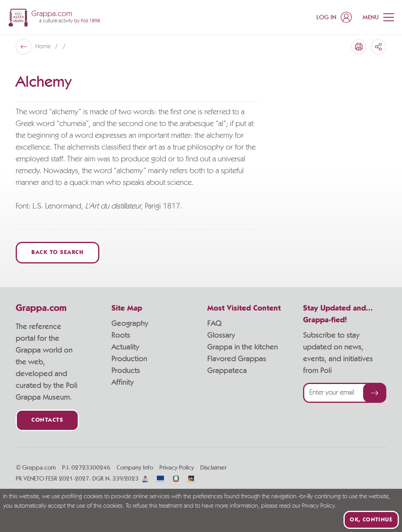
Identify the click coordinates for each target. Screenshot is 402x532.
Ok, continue (371, 520)
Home (44, 47)
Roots (121, 335)
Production (129, 359)
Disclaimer (213, 468)
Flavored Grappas (237, 359)
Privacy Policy (177, 468)
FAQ (214, 324)
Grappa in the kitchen (243, 347)
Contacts (47, 420)
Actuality (125, 347)
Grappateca (227, 371)
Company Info (135, 468)
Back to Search (58, 253)
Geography (130, 324)
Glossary (221, 335)
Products (126, 371)
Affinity (123, 382)
